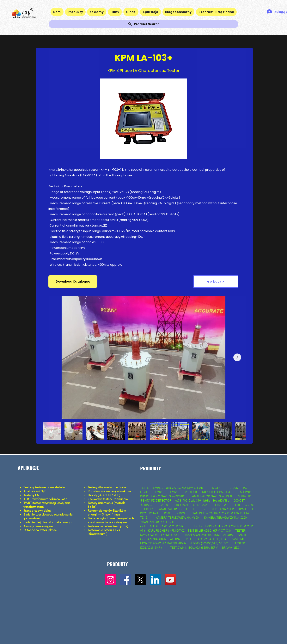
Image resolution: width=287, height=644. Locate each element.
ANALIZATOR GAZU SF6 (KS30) (212, 496)
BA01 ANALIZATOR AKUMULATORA (209, 535)
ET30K (234, 488)
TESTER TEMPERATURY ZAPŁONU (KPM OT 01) (172, 488)
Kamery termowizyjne (38, 526)
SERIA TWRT (222, 505)
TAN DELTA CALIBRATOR (210, 513)
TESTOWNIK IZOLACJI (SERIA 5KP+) (194, 548)
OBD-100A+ (201, 505)
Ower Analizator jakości (41, 530)
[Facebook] (125, 580)
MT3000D (208, 492)
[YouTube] (170, 580)
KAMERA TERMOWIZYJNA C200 (225, 518)
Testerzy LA (31, 495)
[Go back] (216, 281)
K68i (167, 513)
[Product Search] (143, 24)
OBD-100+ (181, 505)
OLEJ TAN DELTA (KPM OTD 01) (162, 526)
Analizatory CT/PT (36, 491)
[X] (140, 580)
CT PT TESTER (196, 509)
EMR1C (160, 492)
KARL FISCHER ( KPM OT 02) (167, 531)
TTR (237, 505)
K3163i (154, 513)
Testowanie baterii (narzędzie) (108, 526)
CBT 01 (149, 509)
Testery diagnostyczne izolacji (108, 487)
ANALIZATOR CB (170, 509)
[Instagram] (110, 580)
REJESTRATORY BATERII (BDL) (206, 539)
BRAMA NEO (231, 548)
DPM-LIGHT (226, 492)
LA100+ (165, 505)
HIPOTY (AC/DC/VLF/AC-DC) (209, 543)
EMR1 (174, 492)
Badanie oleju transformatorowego (47, 522)
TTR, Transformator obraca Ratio (46, 499)
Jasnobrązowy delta (37, 511)
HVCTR (215, 488)
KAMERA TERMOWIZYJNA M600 (177, 518)
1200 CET (239, 500)
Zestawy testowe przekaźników (45, 487)
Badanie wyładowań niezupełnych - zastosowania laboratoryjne (111, 520)
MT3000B (191, 492)
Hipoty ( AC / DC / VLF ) (104, 495)
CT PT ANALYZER (223, 509)
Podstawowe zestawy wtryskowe (110, 491)
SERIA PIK (244, 496)
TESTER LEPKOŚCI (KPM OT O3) (209, 531)
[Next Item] (237, 357)
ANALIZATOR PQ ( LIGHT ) (159, 522)
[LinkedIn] (155, 580)
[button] (73, 281)
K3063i (181, 513)
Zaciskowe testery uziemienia (108, 499)
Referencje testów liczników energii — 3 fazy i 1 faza (107, 513)
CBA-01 (250, 505)
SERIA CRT (148, 505)
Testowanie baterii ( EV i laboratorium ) (104, 532)
